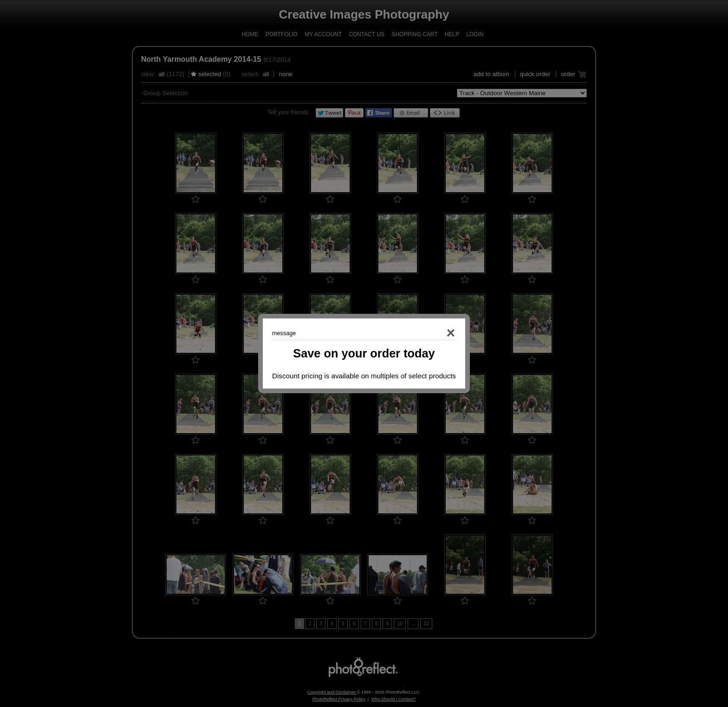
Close (437, 333)
